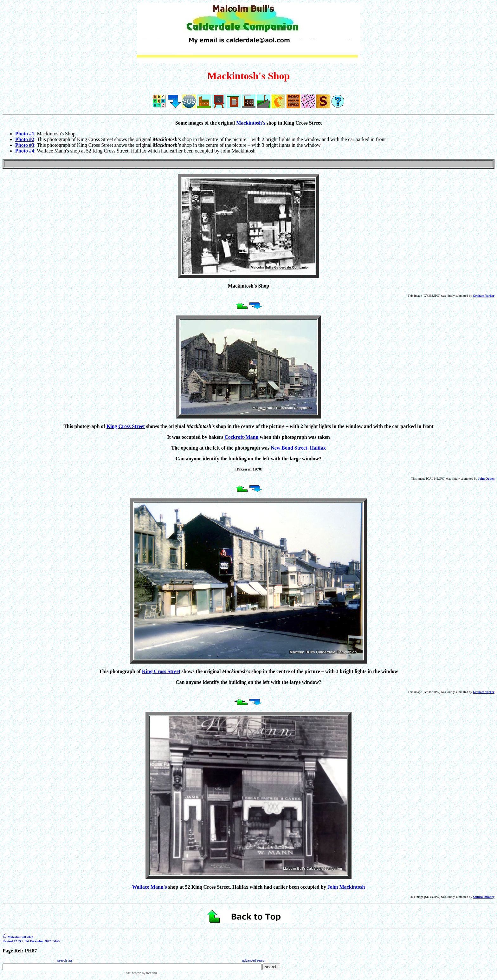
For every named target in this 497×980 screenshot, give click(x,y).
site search (133, 973)
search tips (65, 961)
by (149, 973)
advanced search (254, 961)
